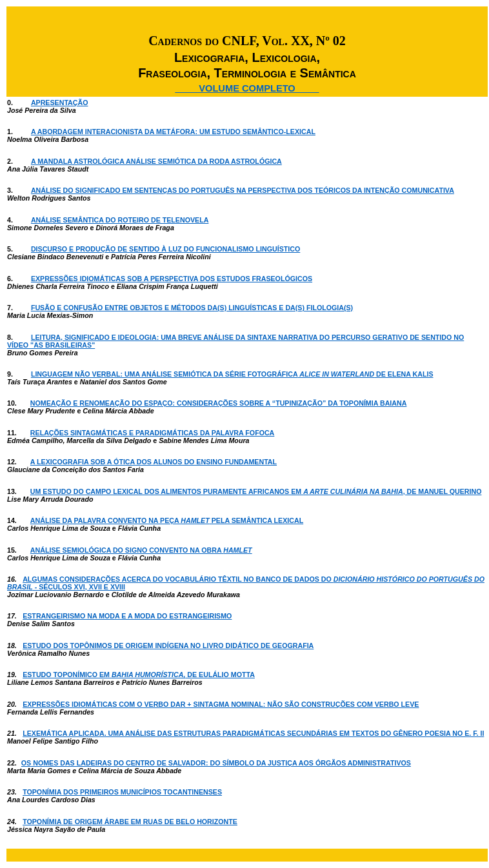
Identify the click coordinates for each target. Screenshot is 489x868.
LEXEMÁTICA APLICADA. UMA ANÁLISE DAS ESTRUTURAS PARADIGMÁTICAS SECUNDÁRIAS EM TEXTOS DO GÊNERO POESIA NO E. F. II (253, 733)
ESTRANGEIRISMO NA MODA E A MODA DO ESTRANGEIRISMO (127, 616)
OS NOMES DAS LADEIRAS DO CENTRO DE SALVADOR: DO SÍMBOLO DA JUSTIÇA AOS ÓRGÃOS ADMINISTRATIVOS (216, 763)
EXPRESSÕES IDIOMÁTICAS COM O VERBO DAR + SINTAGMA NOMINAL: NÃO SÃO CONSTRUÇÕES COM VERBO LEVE (221, 704)
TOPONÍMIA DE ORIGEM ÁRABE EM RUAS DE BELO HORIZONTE (130, 822)
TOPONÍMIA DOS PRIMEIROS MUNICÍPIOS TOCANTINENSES (122, 792)
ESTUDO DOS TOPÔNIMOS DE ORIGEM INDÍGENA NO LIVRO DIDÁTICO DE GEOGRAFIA (168, 646)
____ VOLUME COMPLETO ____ (247, 88)
